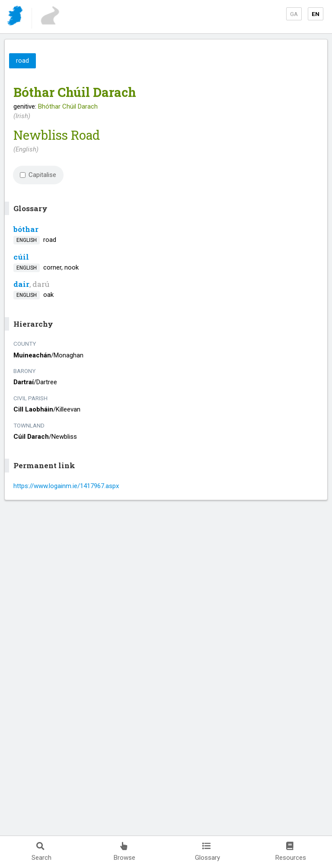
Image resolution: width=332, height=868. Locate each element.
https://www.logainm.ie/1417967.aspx (66, 486)
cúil (21, 257)
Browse (124, 852)
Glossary (207, 852)
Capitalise (38, 175)
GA (294, 14)
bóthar (26, 229)
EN (316, 14)
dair (21, 284)
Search (41, 852)
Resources (291, 852)
